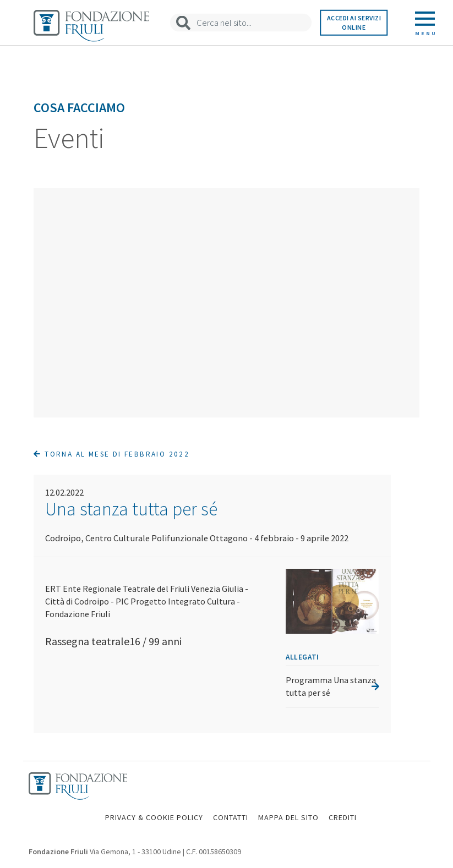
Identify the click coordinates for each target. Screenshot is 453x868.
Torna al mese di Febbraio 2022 (111, 454)
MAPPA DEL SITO (288, 817)
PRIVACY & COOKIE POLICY (154, 817)
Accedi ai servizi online (354, 23)
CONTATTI (231, 817)
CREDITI (343, 817)
